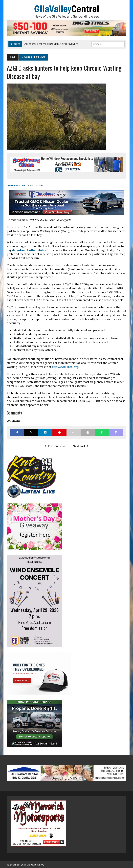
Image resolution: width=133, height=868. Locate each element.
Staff (22, 185)
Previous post (55, 446)
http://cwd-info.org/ (66, 367)
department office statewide (31, 250)
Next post (81, 446)
